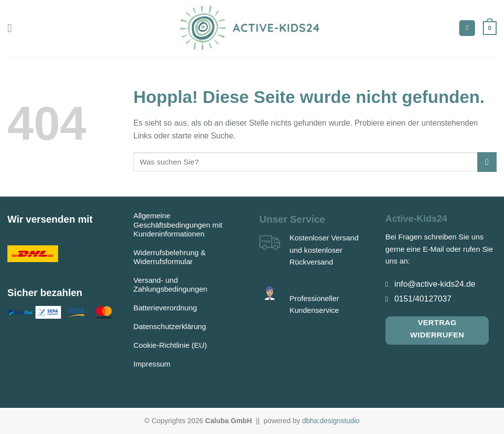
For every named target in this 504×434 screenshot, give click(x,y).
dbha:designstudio (331, 421)
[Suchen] (467, 28)
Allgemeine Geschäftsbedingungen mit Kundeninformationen (178, 224)
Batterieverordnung (165, 308)
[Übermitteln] (487, 162)
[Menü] (13, 28)
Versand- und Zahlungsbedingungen (170, 284)
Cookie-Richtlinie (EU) (170, 345)
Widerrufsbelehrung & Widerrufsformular (170, 257)
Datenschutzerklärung (170, 326)
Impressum (152, 364)
